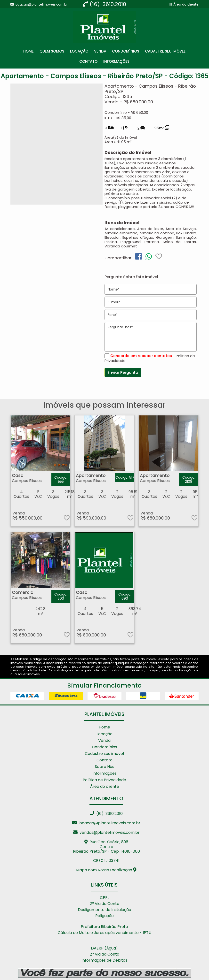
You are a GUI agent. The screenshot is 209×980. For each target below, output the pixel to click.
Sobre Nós (104, 767)
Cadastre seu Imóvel (165, 51)
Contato (88, 61)
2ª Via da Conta (104, 904)
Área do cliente (185, 4)
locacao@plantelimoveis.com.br (106, 823)
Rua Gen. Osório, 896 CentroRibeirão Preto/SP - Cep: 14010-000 (106, 846)
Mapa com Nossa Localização (106, 870)
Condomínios (126, 51)
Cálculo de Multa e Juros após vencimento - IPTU (104, 933)
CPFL (104, 898)
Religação (104, 916)
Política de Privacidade (104, 780)
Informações (116, 61)
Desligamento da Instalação (104, 910)
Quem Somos (52, 51)
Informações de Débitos (104, 960)
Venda (100, 51)
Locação (79, 51)
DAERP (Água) (104, 948)
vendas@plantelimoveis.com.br (106, 832)
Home (28, 51)
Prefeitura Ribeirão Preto (104, 927)
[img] (138, 256)
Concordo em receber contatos (141, 356)
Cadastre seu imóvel (104, 754)
